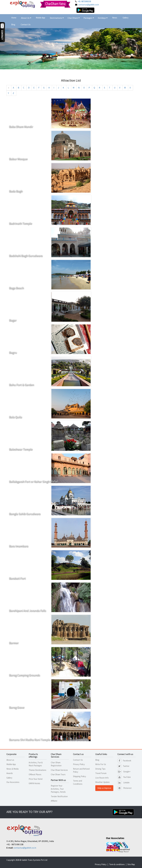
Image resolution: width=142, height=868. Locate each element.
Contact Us (26, 25)
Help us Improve (104, 788)
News (115, 18)
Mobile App (41, 18)
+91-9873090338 (84, 1)
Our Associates (13, 782)
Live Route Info (102, 778)
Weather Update (102, 782)
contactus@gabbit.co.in (89, 5)
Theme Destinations (37, 770)
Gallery (126, 18)
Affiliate (54, 801)
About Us (26, 18)
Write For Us (101, 764)
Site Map (131, 864)
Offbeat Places (35, 774)
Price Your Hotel (36, 779)
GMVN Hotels (34, 783)
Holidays (102, 18)
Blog (13, 25)
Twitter (123, 766)
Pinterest (124, 788)
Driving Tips (100, 769)
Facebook (124, 761)
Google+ (124, 772)
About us (10, 760)
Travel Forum (101, 773)
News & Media (12, 769)
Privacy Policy (79, 764)
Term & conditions (117, 864)
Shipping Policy (80, 776)
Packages (88, 18)
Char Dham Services (59, 770)
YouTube (124, 777)
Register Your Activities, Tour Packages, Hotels (58, 789)
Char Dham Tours (58, 774)
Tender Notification (59, 796)
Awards (10, 773)
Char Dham (74, 18)
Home (14, 18)
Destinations (57, 18)
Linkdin (123, 783)
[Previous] (9, 88)
